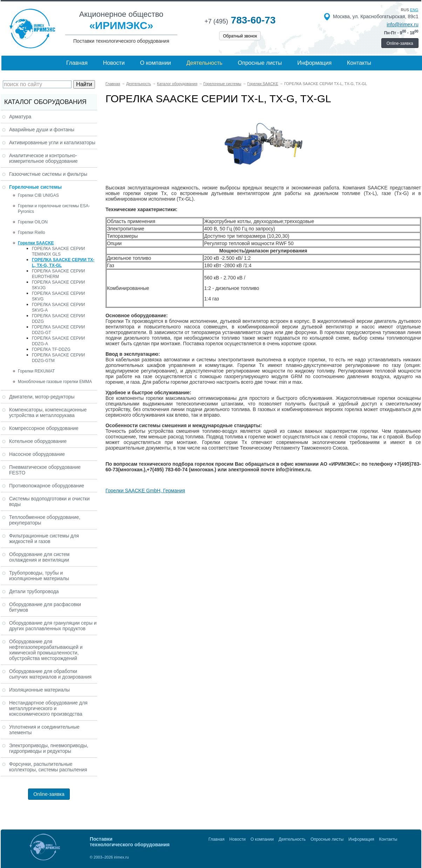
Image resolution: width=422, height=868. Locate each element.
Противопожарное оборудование (47, 486)
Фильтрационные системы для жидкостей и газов (44, 539)
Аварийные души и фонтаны (42, 130)
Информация (314, 63)
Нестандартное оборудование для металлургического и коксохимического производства (48, 708)
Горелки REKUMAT (36, 371)
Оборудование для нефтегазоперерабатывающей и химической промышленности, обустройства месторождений (46, 650)
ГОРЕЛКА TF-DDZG (51, 349)
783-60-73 (240, 20)
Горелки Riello (32, 232)
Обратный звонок (240, 36)
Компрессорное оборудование (44, 428)
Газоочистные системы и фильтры (48, 174)
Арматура (20, 117)
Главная (77, 63)
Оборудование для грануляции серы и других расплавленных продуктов (53, 626)
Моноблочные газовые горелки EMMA (55, 382)
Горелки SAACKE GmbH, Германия (145, 491)
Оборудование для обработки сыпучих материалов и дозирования (50, 674)
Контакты (359, 63)
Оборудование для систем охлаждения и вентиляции (39, 557)
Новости (114, 63)
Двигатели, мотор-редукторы (42, 397)
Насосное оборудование (37, 454)
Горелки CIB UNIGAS (38, 195)
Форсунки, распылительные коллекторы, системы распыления (48, 767)
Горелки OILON (33, 222)
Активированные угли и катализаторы (52, 143)
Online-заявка (400, 43)
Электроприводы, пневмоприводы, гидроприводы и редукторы (49, 748)
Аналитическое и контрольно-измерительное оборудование (43, 158)
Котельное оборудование (38, 441)
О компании (156, 63)
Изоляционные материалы (39, 690)
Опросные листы (260, 63)
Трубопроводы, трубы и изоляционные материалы (39, 576)
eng (414, 10)
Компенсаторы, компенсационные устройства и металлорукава (48, 412)
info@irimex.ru (402, 25)
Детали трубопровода (34, 591)
